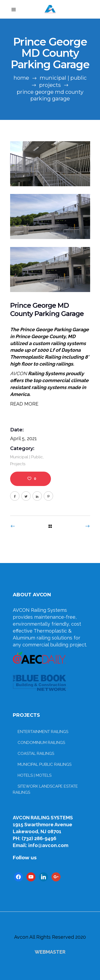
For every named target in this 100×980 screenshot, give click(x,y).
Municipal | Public (63, 78)
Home (21, 78)
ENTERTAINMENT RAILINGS (43, 732)
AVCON (19, 373)
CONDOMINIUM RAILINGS (41, 743)
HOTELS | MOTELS (35, 775)
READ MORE (24, 404)
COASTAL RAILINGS (36, 754)
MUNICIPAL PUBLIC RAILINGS (45, 764)
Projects (50, 85)
